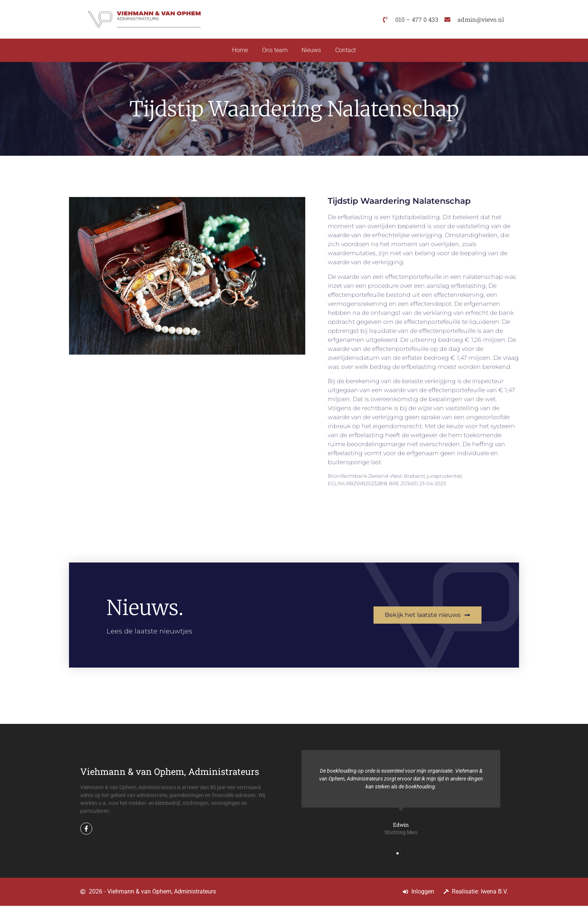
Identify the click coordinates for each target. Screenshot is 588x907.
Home (239, 51)
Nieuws (312, 51)
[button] (397, 854)
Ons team (274, 51)
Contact (347, 51)
